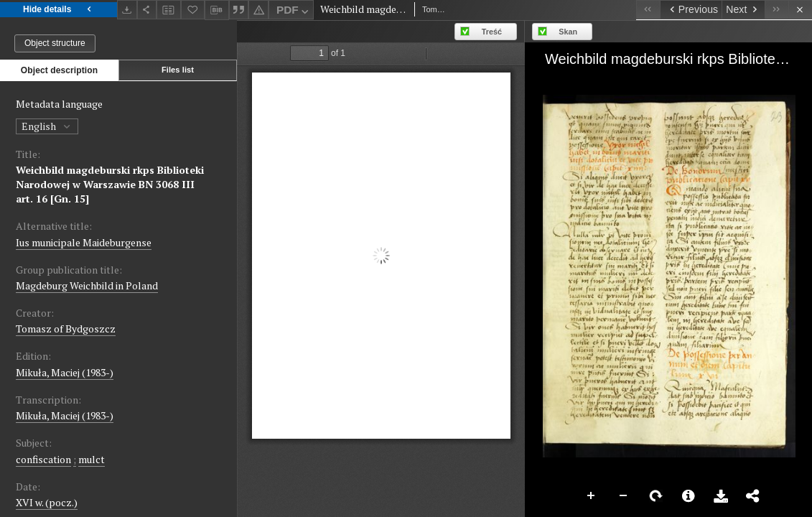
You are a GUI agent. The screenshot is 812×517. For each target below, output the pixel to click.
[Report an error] (258, 10)
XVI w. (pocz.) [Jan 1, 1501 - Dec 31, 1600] (47, 502)
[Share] (147, 10)
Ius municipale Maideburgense (84, 242)
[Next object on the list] (743, 10)
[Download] (127, 10)
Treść (492, 32)
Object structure (55, 43)
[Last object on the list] (776, 10)
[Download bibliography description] (217, 10)
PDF (294, 12)
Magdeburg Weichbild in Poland (87, 285)
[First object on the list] (648, 10)
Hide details (59, 10)
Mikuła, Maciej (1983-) (65, 372)
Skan (568, 32)
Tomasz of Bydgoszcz (66, 329)
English (47, 126)
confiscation (43, 459)
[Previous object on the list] (691, 10)
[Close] (800, 10)
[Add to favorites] (193, 10)
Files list (178, 70)
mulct (92, 459)
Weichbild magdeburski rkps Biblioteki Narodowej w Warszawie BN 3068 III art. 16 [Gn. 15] (110, 184)
